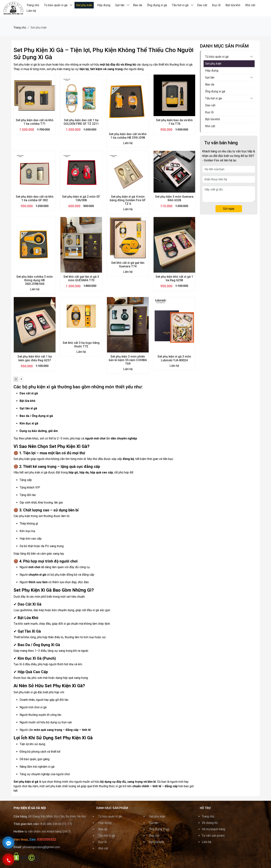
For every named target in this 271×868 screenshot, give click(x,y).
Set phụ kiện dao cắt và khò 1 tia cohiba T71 (35, 122)
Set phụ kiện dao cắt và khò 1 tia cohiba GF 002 (35, 198)
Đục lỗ (216, 5)
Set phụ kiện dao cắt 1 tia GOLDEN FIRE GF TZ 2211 (81, 122)
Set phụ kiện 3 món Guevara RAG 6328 (174, 198)
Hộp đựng (104, 5)
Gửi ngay (229, 209)
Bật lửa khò (233, 5)
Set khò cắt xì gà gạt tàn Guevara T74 (128, 265)
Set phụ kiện (84, 5)
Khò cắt (250, 5)
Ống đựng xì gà (157, 5)
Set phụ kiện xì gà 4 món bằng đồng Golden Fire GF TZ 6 (128, 200)
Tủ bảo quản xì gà (56, 5)
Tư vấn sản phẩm (213, 836)
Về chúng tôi (210, 823)
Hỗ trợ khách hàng (213, 829)
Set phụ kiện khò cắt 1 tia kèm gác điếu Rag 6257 (35, 358)
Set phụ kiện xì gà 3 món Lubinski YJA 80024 (174, 358)
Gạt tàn (120, 5)
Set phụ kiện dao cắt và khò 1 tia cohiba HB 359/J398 (128, 136)
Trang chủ (33, 5)
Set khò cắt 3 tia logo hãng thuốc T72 (81, 345)
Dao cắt (202, 5)
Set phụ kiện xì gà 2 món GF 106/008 (81, 198)
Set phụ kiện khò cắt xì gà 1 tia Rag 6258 (174, 278)
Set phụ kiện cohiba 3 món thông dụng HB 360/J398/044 (35, 280)
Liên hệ (31, 11)
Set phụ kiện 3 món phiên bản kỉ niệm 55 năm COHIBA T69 (128, 360)
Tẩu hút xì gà (180, 5)
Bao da (138, 5)
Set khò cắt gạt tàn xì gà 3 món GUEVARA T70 (81, 278)
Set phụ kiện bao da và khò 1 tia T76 (174, 122)
